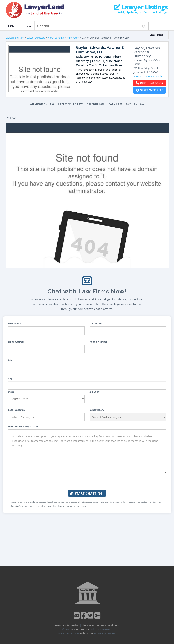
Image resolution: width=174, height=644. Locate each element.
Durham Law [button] (135, 104)
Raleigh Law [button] (96, 104)
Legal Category (17, 410)
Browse (27, 26)
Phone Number (99, 342)
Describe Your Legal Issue (23, 427)
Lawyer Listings (141, 7)
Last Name (96, 323)
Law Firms (158, 35)
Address (13, 360)
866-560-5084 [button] (150, 83)
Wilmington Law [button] (42, 104)
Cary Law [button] (115, 104)
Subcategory (97, 410)
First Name (15, 323)
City (10, 378)
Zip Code (95, 392)
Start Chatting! (87, 493)
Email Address (16, 342)
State (11, 392)
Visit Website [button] (150, 90)
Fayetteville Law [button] (70, 104)
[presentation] (87, 482)
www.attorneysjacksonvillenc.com (152, 76)
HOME (12, 26)
